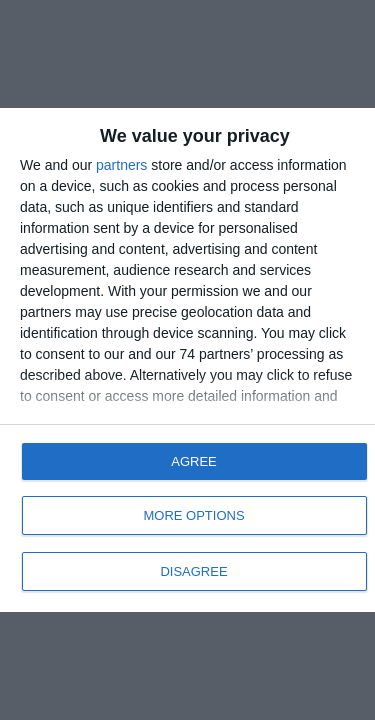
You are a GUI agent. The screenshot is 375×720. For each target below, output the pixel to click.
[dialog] (187, 360)
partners (121, 165)
